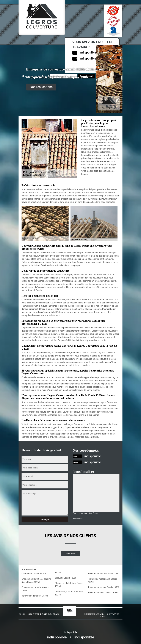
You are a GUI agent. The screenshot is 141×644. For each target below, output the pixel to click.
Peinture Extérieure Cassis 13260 (104, 574)
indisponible (93, 456)
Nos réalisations (41, 87)
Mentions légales (94, 614)
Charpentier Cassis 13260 (34, 574)
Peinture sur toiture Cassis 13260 (104, 587)
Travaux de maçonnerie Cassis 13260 (103, 581)
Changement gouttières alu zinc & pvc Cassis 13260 (36, 581)
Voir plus (70, 554)
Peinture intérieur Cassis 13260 (103, 593)
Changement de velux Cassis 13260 (35, 589)
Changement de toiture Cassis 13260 (69, 585)
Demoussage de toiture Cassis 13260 (69, 593)
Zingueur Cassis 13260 (66, 578)
